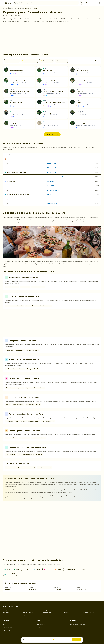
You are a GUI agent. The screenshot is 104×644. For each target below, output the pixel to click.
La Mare (49, 195)
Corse (84, 610)
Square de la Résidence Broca (35, 388)
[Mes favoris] (99, 3)
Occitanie (6, 615)
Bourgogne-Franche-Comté (31, 610)
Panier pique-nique (12, 468)
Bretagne (45, 610)
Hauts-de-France (28, 612)
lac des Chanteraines (53, 190)
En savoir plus (57, 640)
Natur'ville (9, 388)
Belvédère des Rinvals (12, 421)
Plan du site (6, 630)
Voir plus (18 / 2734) (52, 134)
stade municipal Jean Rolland (30, 421)
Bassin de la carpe (52, 199)
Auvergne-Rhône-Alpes (10, 610)
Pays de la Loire (28, 615)
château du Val (51, 163)
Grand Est (6, 612)
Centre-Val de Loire (69, 610)
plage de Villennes (18, 405)
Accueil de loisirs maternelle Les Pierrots (59, 177)
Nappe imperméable (28, 468)
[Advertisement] (52, 38)
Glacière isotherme (45, 468)
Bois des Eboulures (32, 306)
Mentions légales (42, 624)
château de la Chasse (53, 168)
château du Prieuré (52, 159)
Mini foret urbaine (46, 306)
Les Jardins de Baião (12, 287)
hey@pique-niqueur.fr (78, 624)
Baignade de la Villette (33, 405)
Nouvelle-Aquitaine (88, 612)
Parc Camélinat (51, 172)
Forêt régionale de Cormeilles (15, 306)
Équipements (62, 61)
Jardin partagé (19, 388)
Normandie (66, 612)
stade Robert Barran (48, 421)
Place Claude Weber (38, 287)
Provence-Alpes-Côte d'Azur (51, 615)
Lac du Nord (50, 181)
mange (8, 405)
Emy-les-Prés (25, 287)
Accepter (76, 640)
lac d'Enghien (51, 186)
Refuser (69, 640)
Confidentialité (41, 627)
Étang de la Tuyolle (52, 203)
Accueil (5, 624)
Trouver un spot (91, 3)
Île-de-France (47, 612)
